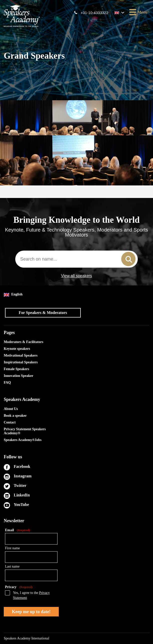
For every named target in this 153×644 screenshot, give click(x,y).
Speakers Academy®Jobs (23, 440)
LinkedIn (22, 495)
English (13, 295)
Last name (12, 566)
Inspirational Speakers (21, 362)
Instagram (23, 476)
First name (12, 548)
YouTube (21, 505)
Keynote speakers (17, 349)
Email (17, 530)
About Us (11, 409)
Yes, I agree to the (31, 595)
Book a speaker (15, 416)
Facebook (22, 466)
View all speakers (76, 276)
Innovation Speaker (18, 376)
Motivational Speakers (21, 355)
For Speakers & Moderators (43, 313)
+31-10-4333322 (94, 13)
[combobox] (76, 259)
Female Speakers (16, 369)
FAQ (7, 383)
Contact (10, 422)
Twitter (20, 486)
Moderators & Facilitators (23, 342)
